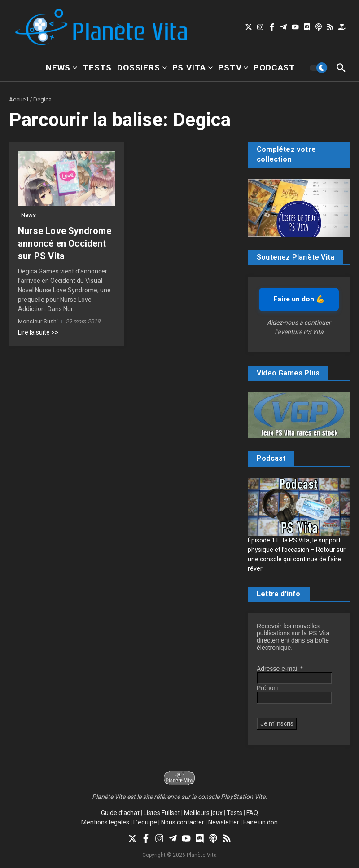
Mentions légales (105, 822)
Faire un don (260, 822)
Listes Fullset (162, 813)
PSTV (233, 68)
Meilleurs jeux (203, 813)
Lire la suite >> (38, 332)
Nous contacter (183, 822)
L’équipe (145, 822)
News (61, 68)
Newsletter (224, 822)
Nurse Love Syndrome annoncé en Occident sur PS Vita (65, 243)
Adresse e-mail (280, 669)
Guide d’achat (120, 813)
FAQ (252, 813)
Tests (97, 68)
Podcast (274, 68)
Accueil (19, 99)
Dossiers (142, 68)
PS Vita (193, 68)
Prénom (268, 688)
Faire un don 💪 (299, 299)
